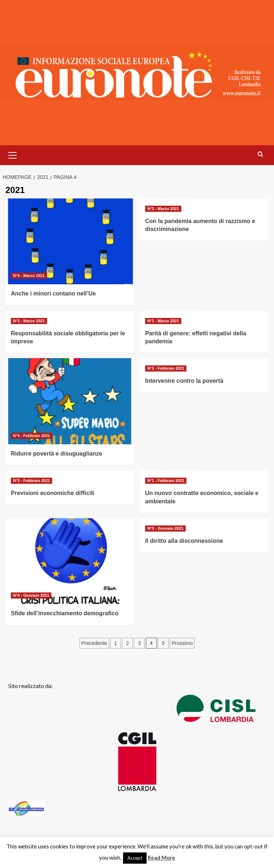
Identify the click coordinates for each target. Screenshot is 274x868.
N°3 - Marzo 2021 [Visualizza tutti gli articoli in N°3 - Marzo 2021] (163, 209)
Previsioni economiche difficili (52, 493)
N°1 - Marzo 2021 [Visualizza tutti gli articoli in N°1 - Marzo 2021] (163, 321)
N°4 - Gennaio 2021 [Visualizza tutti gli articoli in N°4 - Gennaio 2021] (31, 595)
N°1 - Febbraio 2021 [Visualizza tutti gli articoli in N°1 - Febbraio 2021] (166, 481)
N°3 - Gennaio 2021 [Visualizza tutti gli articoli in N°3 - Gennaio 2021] (165, 528)
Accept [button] (135, 858)
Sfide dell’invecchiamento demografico (65, 613)
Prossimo (182, 643)
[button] (13, 154)
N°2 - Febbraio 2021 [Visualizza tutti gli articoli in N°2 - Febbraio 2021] (31, 481)
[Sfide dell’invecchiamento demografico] (70, 561)
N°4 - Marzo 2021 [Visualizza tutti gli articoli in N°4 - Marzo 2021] (29, 276)
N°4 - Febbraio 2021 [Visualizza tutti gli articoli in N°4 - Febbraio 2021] (31, 436)
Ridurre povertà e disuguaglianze (57, 454)
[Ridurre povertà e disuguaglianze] (70, 401)
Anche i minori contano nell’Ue (53, 293)
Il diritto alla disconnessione (184, 541)
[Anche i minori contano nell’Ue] (70, 241)
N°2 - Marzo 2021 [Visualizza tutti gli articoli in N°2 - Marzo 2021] (29, 321)
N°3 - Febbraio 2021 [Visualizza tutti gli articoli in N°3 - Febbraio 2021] (166, 368)
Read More (161, 857)
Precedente (94, 643)
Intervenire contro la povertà (184, 381)
